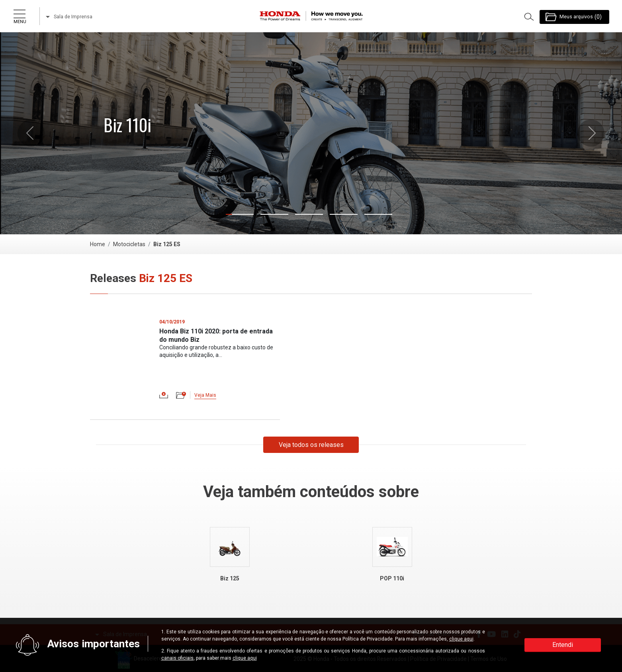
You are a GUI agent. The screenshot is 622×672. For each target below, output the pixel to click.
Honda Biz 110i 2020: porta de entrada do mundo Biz (216, 335)
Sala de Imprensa (69, 17)
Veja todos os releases (311, 445)
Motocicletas (129, 244)
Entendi (563, 645)
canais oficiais (177, 658)
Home (98, 244)
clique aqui (461, 639)
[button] (31, 133)
